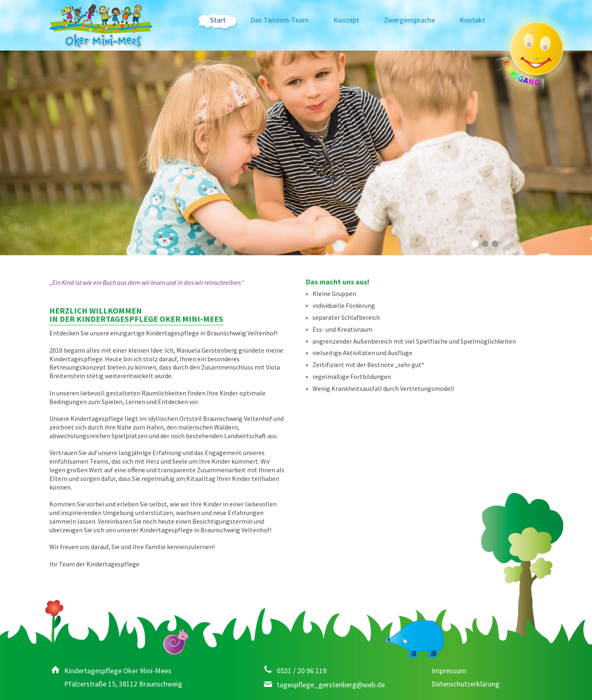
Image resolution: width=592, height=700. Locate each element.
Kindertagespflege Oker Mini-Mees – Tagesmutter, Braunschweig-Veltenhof (101, 27)
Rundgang (532, 57)
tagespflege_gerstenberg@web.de (331, 685)
